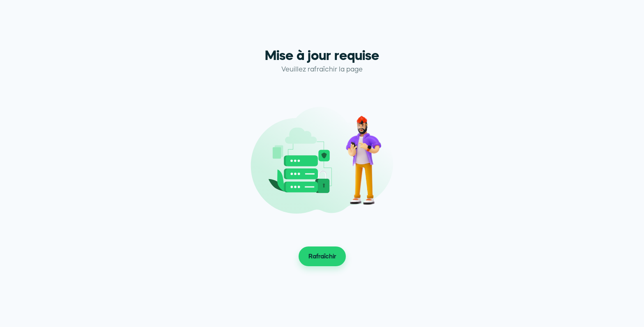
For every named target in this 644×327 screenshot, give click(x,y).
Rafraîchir (322, 256)
